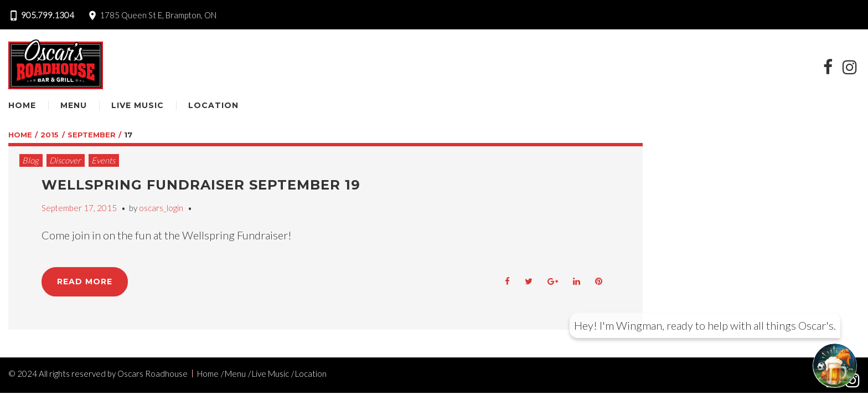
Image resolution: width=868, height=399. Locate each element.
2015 (50, 135)
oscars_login (161, 208)
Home (22, 105)
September (92, 135)
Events (103, 160)
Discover (65, 160)
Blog (30, 160)
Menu (74, 105)
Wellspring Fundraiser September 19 (201, 185)
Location (213, 105)
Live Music (138, 105)
